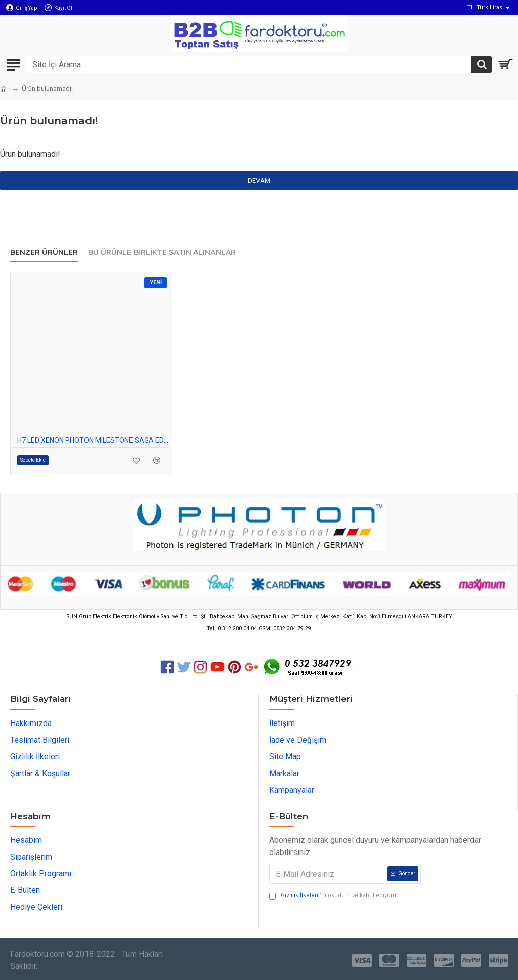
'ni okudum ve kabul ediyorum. (336, 896)
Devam (259, 180)
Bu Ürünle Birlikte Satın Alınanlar (162, 253)
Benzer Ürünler (44, 253)
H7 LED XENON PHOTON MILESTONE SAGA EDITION (93, 440)
